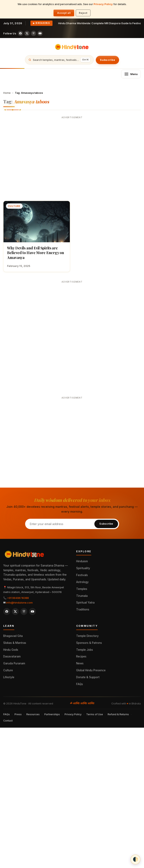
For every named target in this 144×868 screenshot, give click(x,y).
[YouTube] (40, 33)
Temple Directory (87, 636)
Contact (8, 721)
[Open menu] (131, 74)
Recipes (81, 656)
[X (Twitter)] (27, 33)
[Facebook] (20, 33)
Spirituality (83, 568)
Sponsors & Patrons (89, 643)
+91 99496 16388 (18, 598)
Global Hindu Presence (91, 670)
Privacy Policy (103, 4)
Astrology (82, 582)
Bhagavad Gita (13, 636)
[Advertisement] (38, 159)
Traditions (83, 609)
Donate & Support (88, 677)
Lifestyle (9, 677)
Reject (83, 13)
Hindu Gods (11, 650)
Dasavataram (12, 656)
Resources (33, 714)
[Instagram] (33, 33)
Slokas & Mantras (15, 643)
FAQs (80, 684)
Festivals (82, 575)
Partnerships (52, 714)
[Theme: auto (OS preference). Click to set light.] (135, 859)
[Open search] (59, 60)
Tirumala (82, 596)
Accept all (64, 13)
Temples (82, 589)
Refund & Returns (118, 714)
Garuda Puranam (14, 663)
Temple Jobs (85, 650)
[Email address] (60, 524)
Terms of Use (95, 714)
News (80, 663)
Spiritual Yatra (85, 603)
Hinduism (82, 561)
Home (7, 93)
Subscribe (107, 60)
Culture (8, 670)
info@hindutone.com (19, 603)
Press (18, 714)
